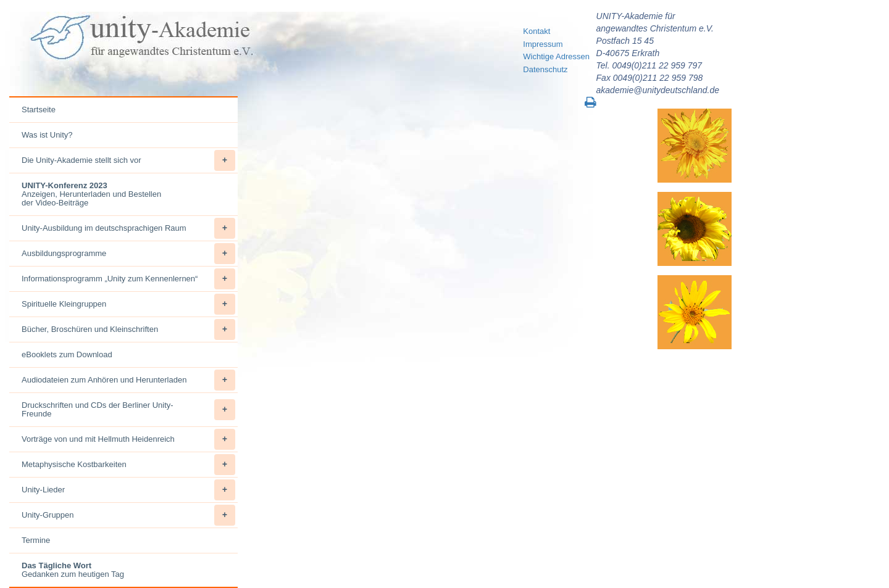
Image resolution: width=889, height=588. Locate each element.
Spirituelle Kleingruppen (128, 304)
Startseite (39, 110)
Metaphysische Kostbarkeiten (128, 465)
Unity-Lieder (128, 490)
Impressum (543, 44)
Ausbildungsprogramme (128, 254)
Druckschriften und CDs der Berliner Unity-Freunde (128, 410)
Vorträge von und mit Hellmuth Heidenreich (128, 439)
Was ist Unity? (47, 135)
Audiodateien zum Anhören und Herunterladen (128, 380)
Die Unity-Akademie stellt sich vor (128, 160)
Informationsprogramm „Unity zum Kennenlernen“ (128, 279)
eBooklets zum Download (67, 354)
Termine (36, 540)
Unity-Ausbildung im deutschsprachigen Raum (128, 228)
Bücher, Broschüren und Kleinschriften (128, 329)
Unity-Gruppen (128, 515)
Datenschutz (545, 69)
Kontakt (536, 31)
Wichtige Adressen (556, 56)
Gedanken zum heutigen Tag (73, 570)
